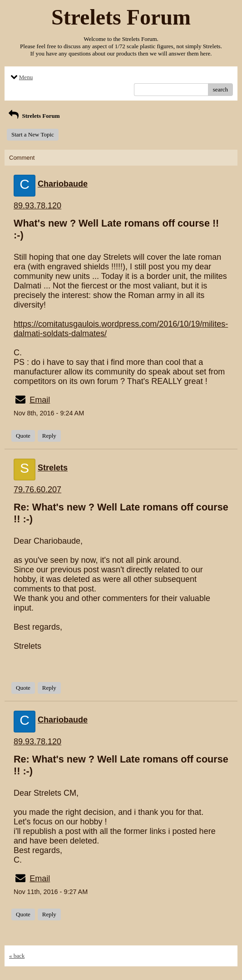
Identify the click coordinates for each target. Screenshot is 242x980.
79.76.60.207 (37, 490)
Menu (21, 77)
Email (40, 400)
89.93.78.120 (37, 206)
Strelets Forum (33, 116)
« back (17, 956)
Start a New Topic (33, 134)
